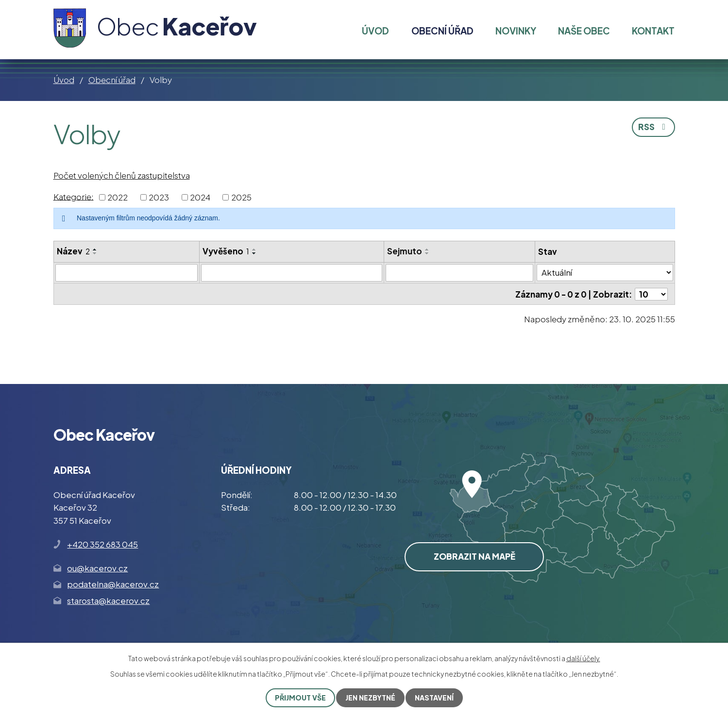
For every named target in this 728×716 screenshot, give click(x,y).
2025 (241, 197)
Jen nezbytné (370, 698)
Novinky (516, 31)
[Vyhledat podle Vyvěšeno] (292, 273)
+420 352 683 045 (102, 544)
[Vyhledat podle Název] (127, 273)
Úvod (64, 80)
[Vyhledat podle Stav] (605, 273)
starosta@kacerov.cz (108, 600)
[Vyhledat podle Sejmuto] (460, 273)
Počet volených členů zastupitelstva (122, 175)
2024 (200, 197)
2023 (159, 197)
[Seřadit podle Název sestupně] (95, 253)
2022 (118, 197)
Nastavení (434, 698)
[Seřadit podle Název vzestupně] (95, 250)
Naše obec (584, 31)
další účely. (583, 658)
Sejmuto (405, 251)
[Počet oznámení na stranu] (651, 294)
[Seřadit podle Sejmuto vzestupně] (427, 250)
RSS (654, 127)
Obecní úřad (112, 80)
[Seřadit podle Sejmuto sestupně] (427, 253)
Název (73, 251)
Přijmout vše (300, 698)
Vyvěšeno (226, 251)
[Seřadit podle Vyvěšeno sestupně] (254, 253)
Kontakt (653, 31)
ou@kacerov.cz (97, 568)
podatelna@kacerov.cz (113, 584)
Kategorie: (74, 196)
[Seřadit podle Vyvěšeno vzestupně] (254, 250)
